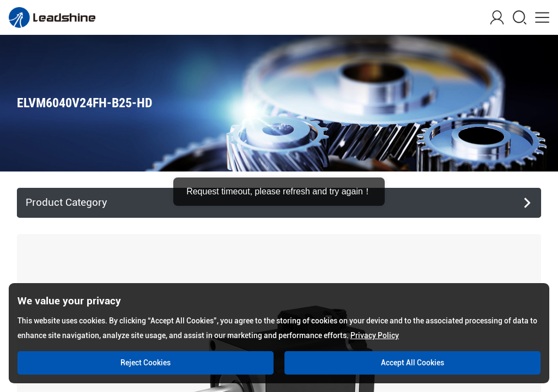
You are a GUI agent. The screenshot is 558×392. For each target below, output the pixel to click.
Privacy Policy (375, 335)
